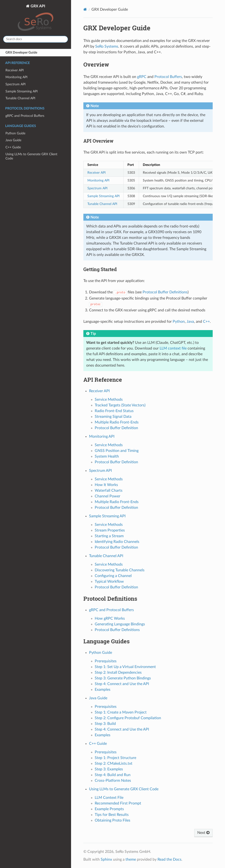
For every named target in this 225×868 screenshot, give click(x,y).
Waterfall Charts (109, 491)
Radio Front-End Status (114, 411)
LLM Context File (109, 798)
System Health (107, 456)
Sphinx (106, 859)
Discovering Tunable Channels (120, 570)
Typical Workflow (109, 582)
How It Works (106, 485)
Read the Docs (169, 859)
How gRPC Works (110, 618)
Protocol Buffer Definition (116, 428)
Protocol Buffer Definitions (117, 630)
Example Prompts (109, 809)
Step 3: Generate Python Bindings (123, 678)
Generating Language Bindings (120, 624)
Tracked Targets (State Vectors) (120, 405)
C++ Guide (13, 147)
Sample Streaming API (22, 91)
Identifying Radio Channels (117, 542)
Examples (103, 690)
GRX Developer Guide (21, 52)
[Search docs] (36, 39)
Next (203, 833)
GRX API (36, 18)
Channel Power (108, 496)
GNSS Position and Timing (117, 451)
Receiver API (15, 70)
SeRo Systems (107, 46)
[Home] (85, 9)
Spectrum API (16, 84)
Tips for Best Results (112, 815)
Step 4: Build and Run (113, 775)
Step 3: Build (105, 724)
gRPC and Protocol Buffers (25, 116)
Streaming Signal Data (113, 417)
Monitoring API (16, 77)
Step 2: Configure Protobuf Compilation (128, 718)
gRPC (142, 77)
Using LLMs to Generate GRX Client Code (31, 156)
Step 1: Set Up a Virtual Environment (125, 667)
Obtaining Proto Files (112, 820)
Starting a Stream (109, 536)
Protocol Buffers (168, 77)
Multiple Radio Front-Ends (117, 422)
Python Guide (15, 133)
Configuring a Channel (113, 576)
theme (131, 859)
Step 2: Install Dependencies (118, 673)
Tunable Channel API (20, 98)
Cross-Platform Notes (113, 781)
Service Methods (109, 400)
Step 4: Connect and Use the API (122, 684)
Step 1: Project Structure (115, 758)
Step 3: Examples (109, 769)
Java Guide (13, 140)
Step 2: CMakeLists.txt (114, 763)
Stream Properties (110, 530)
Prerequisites (106, 661)
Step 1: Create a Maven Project (121, 712)
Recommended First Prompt (118, 803)
